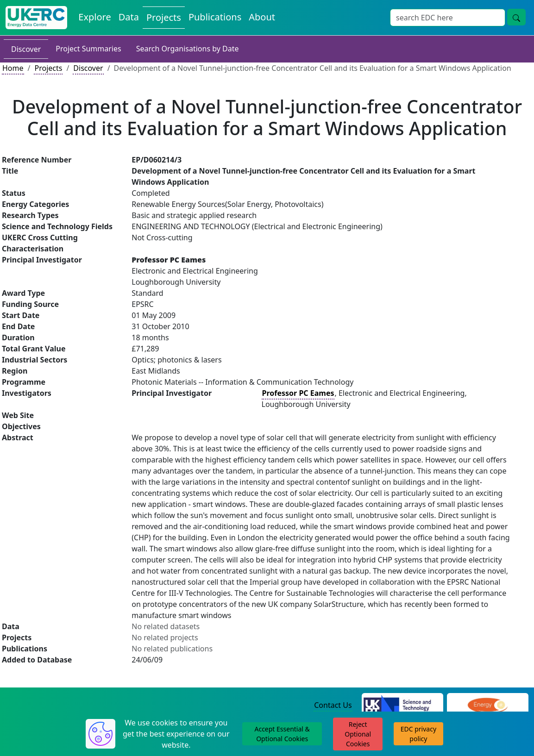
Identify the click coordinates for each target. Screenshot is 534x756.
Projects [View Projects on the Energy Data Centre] (164, 17)
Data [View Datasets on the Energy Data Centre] (129, 17)
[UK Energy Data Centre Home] (36, 18)
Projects (48, 68)
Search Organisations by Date (188, 49)
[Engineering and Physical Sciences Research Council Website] (487, 706)
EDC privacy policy (418, 734)
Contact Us (333, 705)
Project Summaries (88, 49)
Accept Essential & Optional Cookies (282, 734)
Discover (26, 49)
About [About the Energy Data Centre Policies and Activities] (262, 17)
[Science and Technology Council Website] (402, 706)
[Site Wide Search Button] (516, 17)
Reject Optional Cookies (358, 734)
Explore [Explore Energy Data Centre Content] (94, 17)
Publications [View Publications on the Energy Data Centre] (215, 17)
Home (13, 68)
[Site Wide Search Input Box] (448, 18)
